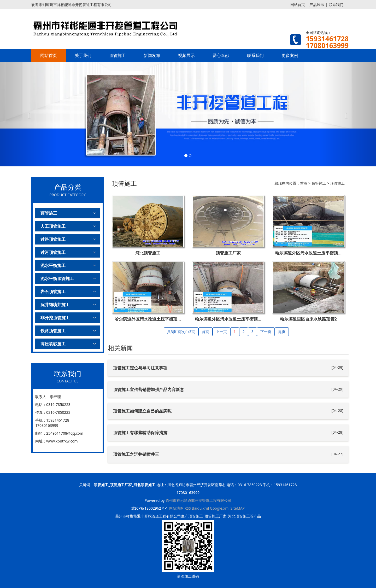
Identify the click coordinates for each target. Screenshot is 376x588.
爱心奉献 (221, 55)
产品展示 (317, 5)
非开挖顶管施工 (55, 318)
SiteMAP (238, 508)
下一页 (266, 332)
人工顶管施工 (53, 226)
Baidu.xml (201, 508)
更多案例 (290, 55)
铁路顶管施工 (53, 331)
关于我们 (83, 55)
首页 (304, 183)
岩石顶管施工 (53, 292)
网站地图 (176, 508)
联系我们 (336, 5)
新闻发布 (152, 55)
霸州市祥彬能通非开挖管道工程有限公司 (198, 500)
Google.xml (220, 508)
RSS (188, 508)
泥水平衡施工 (53, 265)
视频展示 (186, 55)
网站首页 (298, 5)
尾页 (282, 332)
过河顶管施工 (53, 252)
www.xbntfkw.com (62, 441)
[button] (28, 114)
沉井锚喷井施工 (55, 305)
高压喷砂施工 (53, 344)
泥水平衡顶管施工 (57, 278)
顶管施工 (118, 55)
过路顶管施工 (53, 239)
